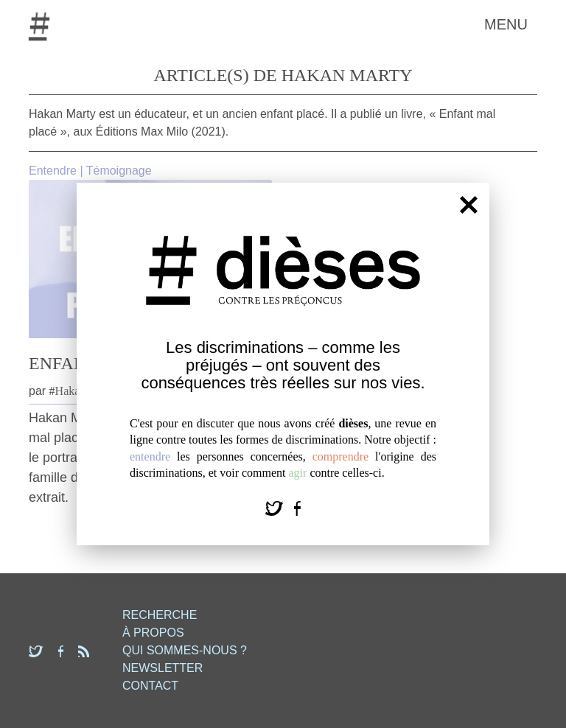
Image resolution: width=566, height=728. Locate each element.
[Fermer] (469, 204)
